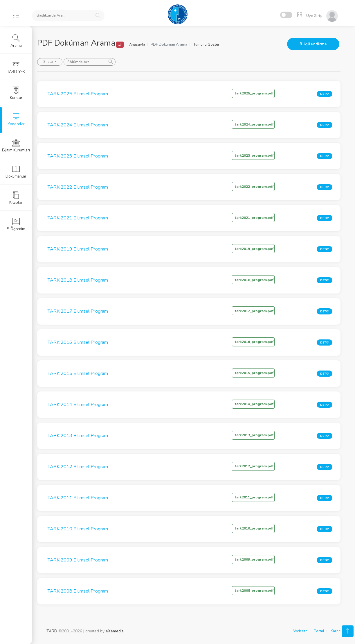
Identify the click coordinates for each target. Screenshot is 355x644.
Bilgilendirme (313, 44)
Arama (16, 41)
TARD (52, 631)
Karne (336, 631)
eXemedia (115, 631)
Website (300, 631)
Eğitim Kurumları (16, 146)
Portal (319, 631)
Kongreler (16, 119)
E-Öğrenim (16, 224)
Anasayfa (146, 44)
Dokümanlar (16, 172)
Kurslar (16, 93)
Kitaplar (16, 198)
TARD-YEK (16, 67)
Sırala (58, 62)
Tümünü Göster (216, 44)
